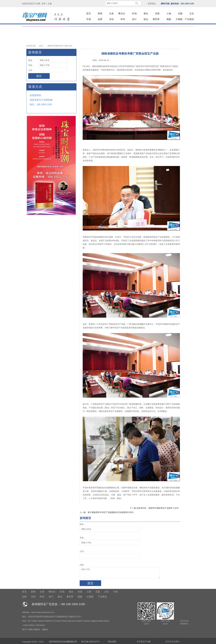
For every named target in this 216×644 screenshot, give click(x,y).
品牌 (100, 19)
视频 (169, 19)
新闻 (100, 13)
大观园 (179, 19)
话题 (180, 13)
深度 (157, 13)
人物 (169, 13)
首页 (89, 13)
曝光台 (122, 13)
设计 (134, 19)
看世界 (156, 19)
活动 (111, 19)
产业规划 (189, 19)
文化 (192, 13)
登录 (44, 4)
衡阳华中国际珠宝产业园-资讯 (60, 46)
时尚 (123, 19)
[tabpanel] (108, 34)
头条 (111, 13)
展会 (146, 13)
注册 (50, 4)
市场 (89, 19)
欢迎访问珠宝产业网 (31, 4)
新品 (146, 19)
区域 (134, 13)
